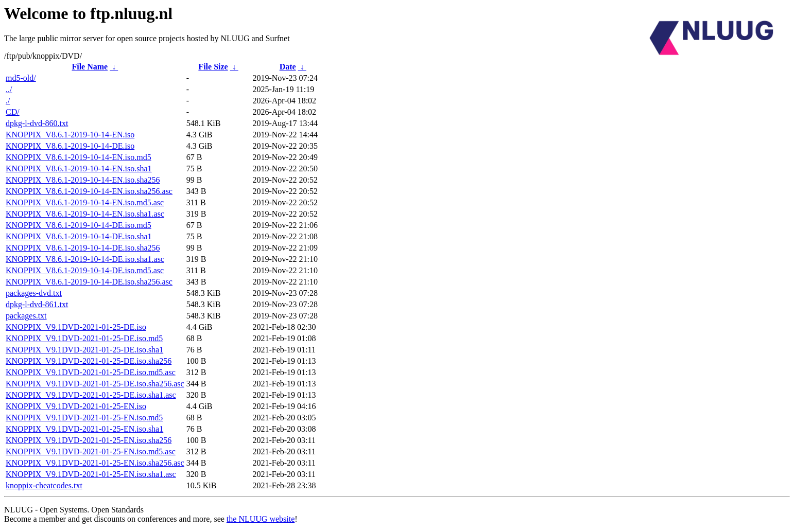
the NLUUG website (261, 519)
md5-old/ (21, 78)
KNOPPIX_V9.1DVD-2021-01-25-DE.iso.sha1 (84, 350)
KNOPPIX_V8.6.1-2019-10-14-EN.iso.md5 (79, 157)
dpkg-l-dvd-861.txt (37, 304)
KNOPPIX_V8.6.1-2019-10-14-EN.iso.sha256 (83, 180)
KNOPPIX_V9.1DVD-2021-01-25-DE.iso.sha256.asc (95, 384)
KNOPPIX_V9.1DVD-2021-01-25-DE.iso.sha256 (89, 361)
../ (9, 89)
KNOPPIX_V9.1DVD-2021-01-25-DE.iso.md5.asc (91, 372)
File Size (213, 67)
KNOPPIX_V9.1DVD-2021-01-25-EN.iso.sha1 (84, 429)
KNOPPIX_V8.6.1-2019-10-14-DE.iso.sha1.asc (85, 259)
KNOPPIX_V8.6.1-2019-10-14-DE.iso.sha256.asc (89, 282)
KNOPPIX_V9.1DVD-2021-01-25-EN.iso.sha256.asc (95, 463)
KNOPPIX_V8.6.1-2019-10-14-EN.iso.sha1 (79, 169)
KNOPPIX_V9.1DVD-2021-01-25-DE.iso (76, 327)
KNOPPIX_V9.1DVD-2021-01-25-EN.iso (76, 406)
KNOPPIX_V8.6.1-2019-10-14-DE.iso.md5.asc (85, 270)
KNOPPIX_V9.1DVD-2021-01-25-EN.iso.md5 (84, 418)
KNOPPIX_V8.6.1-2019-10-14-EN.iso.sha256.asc (89, 191)
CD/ (13, 112)
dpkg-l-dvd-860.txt (37, 123)
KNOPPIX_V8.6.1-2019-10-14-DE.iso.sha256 (83, 248)
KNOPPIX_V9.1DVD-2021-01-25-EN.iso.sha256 (89, 440)
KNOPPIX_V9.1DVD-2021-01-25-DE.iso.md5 (84, 338)
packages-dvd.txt (34, 293)
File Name (90, 67)
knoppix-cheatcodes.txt (44, 485)
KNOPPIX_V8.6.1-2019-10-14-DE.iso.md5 (79, 225)
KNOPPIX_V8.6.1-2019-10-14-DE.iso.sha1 (79, 236)
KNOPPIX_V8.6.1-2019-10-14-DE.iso (70, 146)
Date (288, 67)
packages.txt (26, 316)
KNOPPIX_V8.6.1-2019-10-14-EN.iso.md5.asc (85, 202)
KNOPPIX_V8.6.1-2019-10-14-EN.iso (70, 135)
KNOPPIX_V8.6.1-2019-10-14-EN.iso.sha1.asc (85, 214)
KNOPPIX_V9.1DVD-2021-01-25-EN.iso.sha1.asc (91, 474)
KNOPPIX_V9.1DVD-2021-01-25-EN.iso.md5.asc (91, 451)
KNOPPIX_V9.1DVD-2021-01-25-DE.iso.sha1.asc (91, 395)
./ (8, 101)
